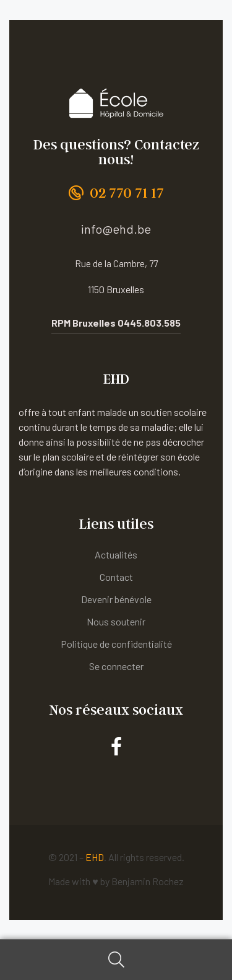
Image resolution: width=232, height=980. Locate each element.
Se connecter (116, 666)
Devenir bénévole (116, 599)
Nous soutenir (116, 621)
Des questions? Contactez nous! (116, 152)
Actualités (116, 554)
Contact (116, 577)
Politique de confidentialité (116, 644)
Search (116, 960)
